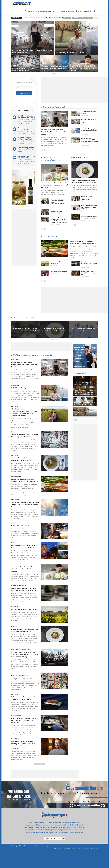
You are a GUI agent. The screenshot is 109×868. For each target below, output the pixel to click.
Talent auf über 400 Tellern (21, 690)
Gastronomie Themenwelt (54, 107)
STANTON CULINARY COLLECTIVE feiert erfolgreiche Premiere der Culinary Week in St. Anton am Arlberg (23, 668)
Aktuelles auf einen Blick (46, 11)
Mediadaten (95, 866)
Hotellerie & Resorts (81, 157)
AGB (80, 866)
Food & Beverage (50, 236)
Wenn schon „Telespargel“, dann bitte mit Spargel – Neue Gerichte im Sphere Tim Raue (54, 68)
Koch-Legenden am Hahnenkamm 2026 (84, 332)
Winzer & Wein (16, 615)
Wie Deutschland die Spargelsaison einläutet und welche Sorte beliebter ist (84, 244)
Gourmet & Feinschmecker (24, 319)
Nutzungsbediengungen (70, 866)
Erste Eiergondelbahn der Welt (59, 273)
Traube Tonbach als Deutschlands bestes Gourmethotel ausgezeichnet (83, 182)
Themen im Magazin (66, 11)
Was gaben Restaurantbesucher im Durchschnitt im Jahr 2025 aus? (84, 406)
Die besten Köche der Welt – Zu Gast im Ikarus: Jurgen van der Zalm (24, 68)
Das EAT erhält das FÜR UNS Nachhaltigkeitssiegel (58, 211)
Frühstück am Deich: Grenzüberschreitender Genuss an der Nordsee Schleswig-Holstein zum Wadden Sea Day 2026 (24, 417)
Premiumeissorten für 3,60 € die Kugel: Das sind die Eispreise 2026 (89, 275)
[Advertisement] (75, 90)
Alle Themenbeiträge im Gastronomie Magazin (32, 357)
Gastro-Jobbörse (84, 11)
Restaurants (90, 18)
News (83, 18)
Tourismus (15, 411)
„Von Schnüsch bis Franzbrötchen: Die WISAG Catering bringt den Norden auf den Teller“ (83, 68)
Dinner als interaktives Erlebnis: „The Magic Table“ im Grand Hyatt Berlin (89, 209)
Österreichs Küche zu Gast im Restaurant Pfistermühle (82, 385)
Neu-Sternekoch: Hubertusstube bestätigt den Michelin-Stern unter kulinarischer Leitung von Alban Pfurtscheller (24, 762)
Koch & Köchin (76, 18)
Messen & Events (26, 662)
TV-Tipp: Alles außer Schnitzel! (23, 532)
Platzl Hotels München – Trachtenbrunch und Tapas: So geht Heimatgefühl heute (89, 219)
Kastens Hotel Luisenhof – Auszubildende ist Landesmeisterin (88, 200)
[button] (4, 864)
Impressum (86, 866)
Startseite (30, 11)
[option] (58, 18)
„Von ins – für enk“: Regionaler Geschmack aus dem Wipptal (23, 463)
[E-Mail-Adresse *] (24, 88)
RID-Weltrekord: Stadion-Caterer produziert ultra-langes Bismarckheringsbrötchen (58, 201)
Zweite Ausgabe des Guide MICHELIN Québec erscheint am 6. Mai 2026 (25, 553)
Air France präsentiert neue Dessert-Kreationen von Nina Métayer (22, 714)
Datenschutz (57, 866)
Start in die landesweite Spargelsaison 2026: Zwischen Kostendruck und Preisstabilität (89, 266)
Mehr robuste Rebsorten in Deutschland (58, 265)
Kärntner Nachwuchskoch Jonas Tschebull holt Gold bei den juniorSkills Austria (45, 18)
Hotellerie (15, 637)
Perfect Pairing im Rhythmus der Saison (71, 53)
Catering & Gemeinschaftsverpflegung (81, 63)
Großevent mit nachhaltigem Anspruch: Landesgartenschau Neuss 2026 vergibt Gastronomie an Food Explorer (59, 220)
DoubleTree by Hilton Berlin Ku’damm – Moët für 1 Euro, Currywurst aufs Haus (25, 332)
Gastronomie (67, 18)
